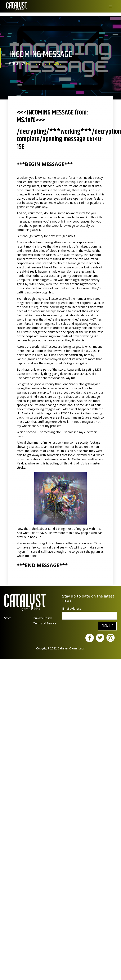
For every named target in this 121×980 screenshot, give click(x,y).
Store (8, 618)
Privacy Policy (42, 618)
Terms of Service (45, 623)
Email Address (72, 608)
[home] (16, 6)
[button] (111, 6)
